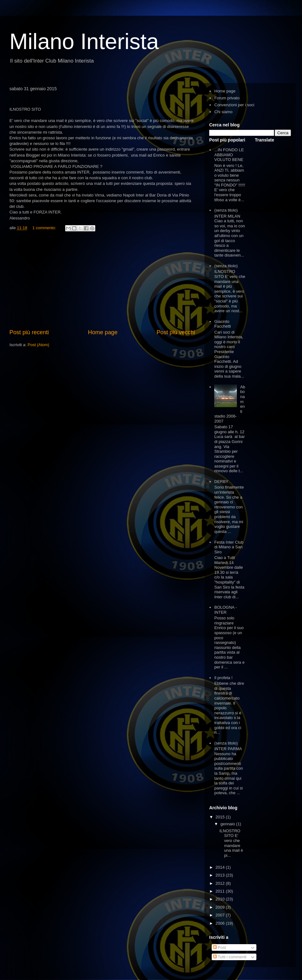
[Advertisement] (102, 281)
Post (220, 947)
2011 (221, 891)
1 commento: (45, 228)
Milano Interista (84, 42)
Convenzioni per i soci (234, 105)
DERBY (221, 482)
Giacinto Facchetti (223, 324)
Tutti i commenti (230, 957)
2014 (221, 867)
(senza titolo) (226, 210)
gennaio (228, 824)
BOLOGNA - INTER (226, 610)
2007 (221, 915)
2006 (221, 923)
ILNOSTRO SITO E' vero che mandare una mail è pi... (231, 843)
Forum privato (227, 98)
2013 (221, 875)
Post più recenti (29, 332)
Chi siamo (223, 112)
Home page (103, 332)
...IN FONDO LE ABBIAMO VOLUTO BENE (229, 155)
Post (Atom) (39, 345)
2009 (221, 907)
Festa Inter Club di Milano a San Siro (229, 547)
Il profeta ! (223, 678)
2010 (221, 899)
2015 (221, 817)
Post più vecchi (176, 332)
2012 (221, 883)
